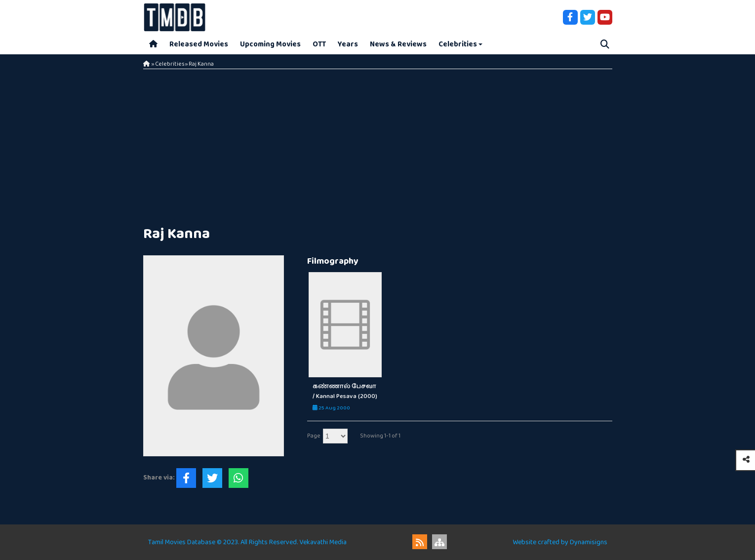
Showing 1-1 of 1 (380, 436)
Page (314, 436)
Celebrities (458, 44)
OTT (319, 44)
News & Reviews (398, 44)
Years (348, 44)
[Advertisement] (378, 143)
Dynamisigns (589, 542)
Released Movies (199, 44)
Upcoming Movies (270, 44)
